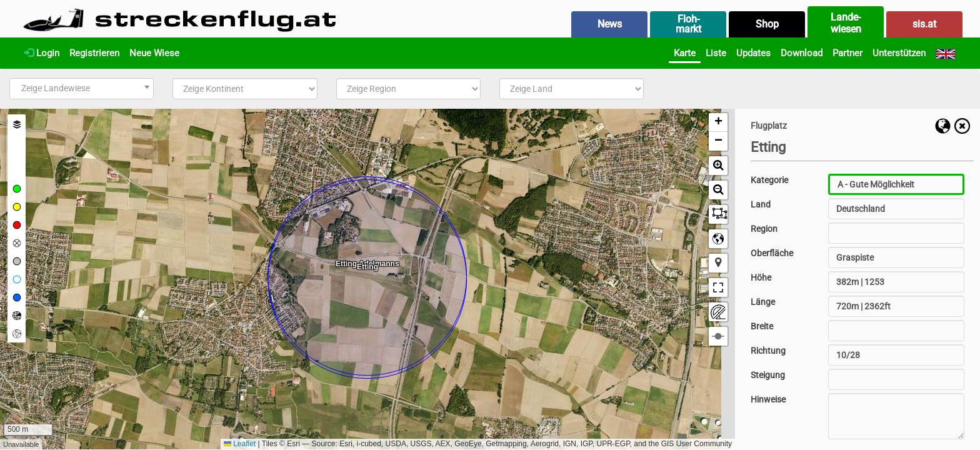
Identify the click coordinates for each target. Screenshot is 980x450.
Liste (716, 53)
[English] (946, 53)
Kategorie (769, 180)
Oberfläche (772, 253)
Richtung (768, 351)
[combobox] (82, 89)
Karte (685, 53)
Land (761, 204)
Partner (847, 53)
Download (802, 53)
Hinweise (768, 399)
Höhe (761, 277)
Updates (753, 53)
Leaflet (240, 444)
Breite (762, 326)
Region (764, 229)
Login (42, 53)
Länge (763, 302)
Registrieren (94, 53)
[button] (718, 122)
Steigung (768, 375)
